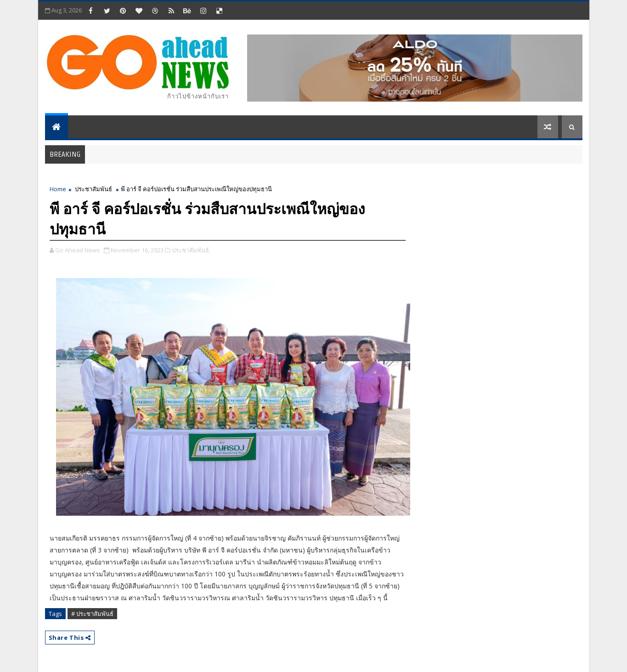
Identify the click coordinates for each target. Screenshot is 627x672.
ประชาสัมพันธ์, (191, 250)
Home (58, 189)
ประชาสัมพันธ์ (93, 189)
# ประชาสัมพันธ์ (92, 614)
